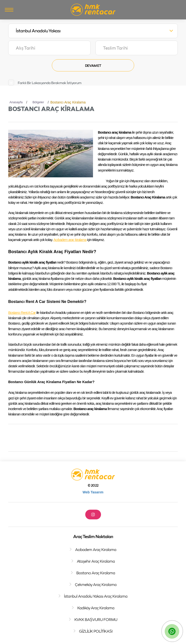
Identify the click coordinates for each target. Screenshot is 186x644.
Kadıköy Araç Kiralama (96, 608)
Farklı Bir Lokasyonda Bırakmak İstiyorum (50, 83)
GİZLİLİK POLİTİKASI (96, 631)
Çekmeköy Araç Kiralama (96, 584)
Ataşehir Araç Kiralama (96, 561)
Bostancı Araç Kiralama (96, 573)
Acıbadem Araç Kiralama (96, 550)
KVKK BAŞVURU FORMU (96, 619)
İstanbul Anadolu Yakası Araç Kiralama (96, 596)
